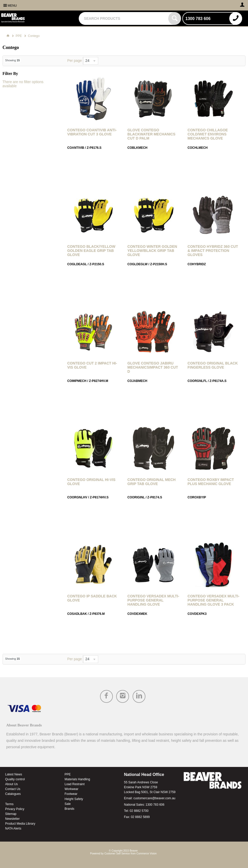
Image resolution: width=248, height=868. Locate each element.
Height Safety (74, 799)
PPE (68, 774)
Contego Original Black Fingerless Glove (213, 365)
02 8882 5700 (139, 811)
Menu (12, 6)
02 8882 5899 (140, 817)
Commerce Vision (147, 854)
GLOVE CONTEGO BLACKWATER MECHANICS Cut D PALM (151, 134)
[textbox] (124, 18)
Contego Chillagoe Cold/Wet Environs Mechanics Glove (208, 134)
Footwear (71, 794)
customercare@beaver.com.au (154, 798)
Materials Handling (77, 779)
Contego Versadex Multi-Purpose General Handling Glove (153, 600)
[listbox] (91, 61)
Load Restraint (75, 784)
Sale (68, 804)
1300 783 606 (155, 805)
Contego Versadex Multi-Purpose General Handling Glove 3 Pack (213, 600)
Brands (70, 809)
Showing (13, 60)
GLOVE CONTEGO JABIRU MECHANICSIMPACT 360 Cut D (153, 367)
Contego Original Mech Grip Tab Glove (152, 482)
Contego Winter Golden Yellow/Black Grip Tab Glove (152, 251)
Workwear (72, 789)
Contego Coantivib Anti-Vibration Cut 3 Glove (92, 132)
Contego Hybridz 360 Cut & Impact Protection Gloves (213, 251)
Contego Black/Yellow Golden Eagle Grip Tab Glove (91, 251)
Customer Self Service (117, 854)
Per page (75, 61)
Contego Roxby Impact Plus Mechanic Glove (211, 482)
